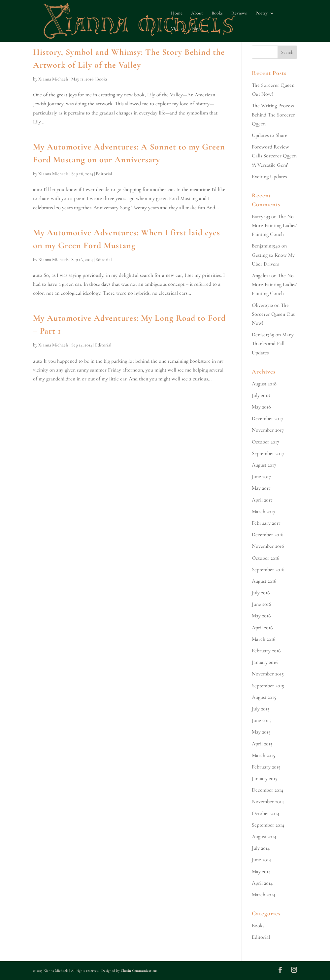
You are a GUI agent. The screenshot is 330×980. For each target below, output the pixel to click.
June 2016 (261, 604)
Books (217, 13)
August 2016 (264, 581)
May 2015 (261, 732)
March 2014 (264, 895)
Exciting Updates (269, 177)
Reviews (239, 13)
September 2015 (268, 686)
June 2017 (261, 476)
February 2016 (266, 651)
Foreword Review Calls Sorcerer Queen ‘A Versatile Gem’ (274, 156)
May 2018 (261, 407)
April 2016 (262, 628)
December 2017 (267, 418)
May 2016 (261, 616)
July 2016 (261, 593)
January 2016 (265, 662)
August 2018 (264, 384)
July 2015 (261, 709)
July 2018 (261, 395)
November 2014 (268, 801)
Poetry (262, 13)
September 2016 (268, 570)
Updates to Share (270, 135)
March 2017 (264, 511)
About (197, 13)
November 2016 (268, 546)
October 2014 (265, 813)
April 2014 (262, 883)
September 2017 (268, 453)
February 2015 (266, 767)
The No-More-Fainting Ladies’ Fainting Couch (274, 225)
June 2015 (261, 720)
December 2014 (267, 790)
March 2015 (264, 755)
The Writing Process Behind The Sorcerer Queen (273, 114)
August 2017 (264, 465)
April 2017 (262, 500)
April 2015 (262, 744)
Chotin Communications (139, 971)
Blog (196, 29)
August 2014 (264, 836)
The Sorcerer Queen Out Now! (273, 314)
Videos (177, 29)
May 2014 (261, 871)
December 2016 (267, 535)
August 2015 (264, 697)
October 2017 (265, 442)
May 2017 (261, 488)
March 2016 (264, 639)
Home (177, 13)
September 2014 (268, 825)
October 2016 (265, 558)
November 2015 (268, 674)
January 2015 (265, 778)
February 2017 (266, 523)
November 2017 (268, 430)
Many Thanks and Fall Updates (273, 343)
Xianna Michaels (53, 79)
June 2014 (261, 860)
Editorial (104, 174)
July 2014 (261, 848)
